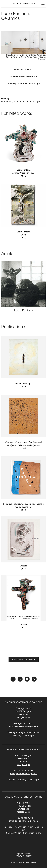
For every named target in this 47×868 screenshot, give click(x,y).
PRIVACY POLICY (24, 856)
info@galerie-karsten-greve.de (24, 727)
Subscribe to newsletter (24, 660)
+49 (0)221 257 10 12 (23, 724)
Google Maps (23, 718)
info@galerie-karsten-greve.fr (24, 774)
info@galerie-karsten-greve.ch (24, 821)
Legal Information (24, 854)
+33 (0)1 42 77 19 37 (24, 771)
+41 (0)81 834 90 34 (24, 818)
